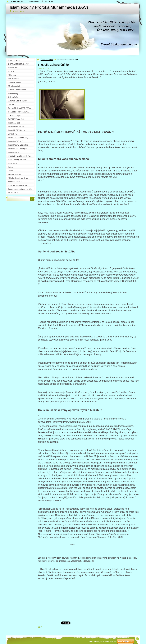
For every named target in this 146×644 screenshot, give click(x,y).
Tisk (52, 1)
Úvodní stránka (47, 60)
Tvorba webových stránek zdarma (102, 641)
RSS (45, 1)
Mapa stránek (34, 1)
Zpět (40, 627)
